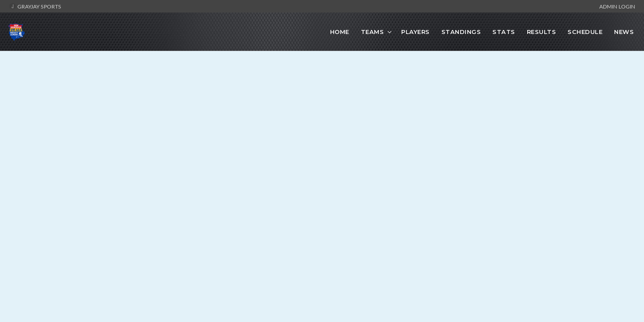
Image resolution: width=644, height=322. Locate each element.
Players (415, 32)
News (624, 32)
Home (340, 32)
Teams (373, 32)
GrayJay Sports (35, 6)
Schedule (585, 32)
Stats (504, 32)
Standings (461, 32)
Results (542, 32)
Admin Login (617, 6)
